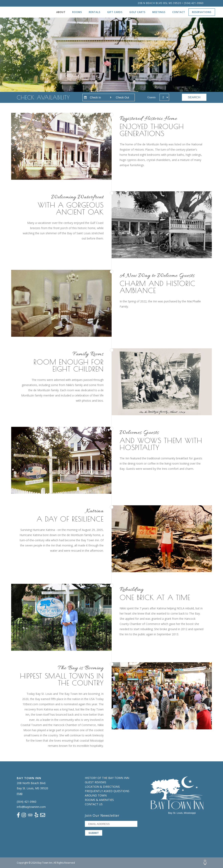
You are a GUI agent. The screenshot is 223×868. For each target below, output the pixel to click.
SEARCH (194, 97)
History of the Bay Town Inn (107, 778)
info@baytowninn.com (31, 807)
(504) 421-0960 (194, 3)
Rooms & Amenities (99, 800)
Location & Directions (102, 787)
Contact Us (94, 804)
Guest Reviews (96, 782)
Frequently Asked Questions (107, 791)
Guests (152, 97)
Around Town (96, 795)
